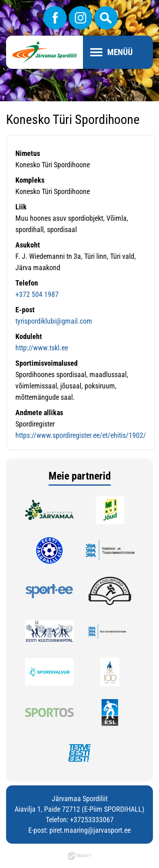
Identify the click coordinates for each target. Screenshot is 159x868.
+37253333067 (92, 820)
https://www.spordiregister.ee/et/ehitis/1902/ (81, 435)
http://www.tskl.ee (42, 348)
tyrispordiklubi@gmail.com (54, 321)
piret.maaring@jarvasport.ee (90, 830)
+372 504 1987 (37, 294)
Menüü (120, 52)
